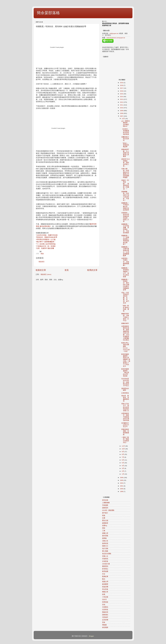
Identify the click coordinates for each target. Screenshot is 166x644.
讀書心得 (105, 533)
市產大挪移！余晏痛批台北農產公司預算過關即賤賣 (125, 173)
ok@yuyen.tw (114, 33)
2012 (122, 102)
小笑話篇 (105, 597)
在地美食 (105, 561)
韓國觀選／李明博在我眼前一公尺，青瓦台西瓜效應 (125, 272)
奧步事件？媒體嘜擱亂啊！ (46, 242)
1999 (122, 491)
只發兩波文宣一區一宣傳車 (46, 246)
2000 (122, 489)
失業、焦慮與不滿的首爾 (45, 248)
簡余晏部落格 (48, 13)
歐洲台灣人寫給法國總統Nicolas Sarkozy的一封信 (126, 347)
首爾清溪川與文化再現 (125, 139)
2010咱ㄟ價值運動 (108, 510)
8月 (123, 454)
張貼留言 (42, 262)
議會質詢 (105, 508)
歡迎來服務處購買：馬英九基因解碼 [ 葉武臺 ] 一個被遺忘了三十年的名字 (126, 360)
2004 (122, 483)
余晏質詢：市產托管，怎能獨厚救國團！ (125, 262)
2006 (122, 478)
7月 (123, 457)
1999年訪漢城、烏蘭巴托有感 (47, 235)
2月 (123, 471)
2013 (122, 99)
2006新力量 (106, 564)
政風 (104, 594)
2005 (122, 480)
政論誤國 (105, 587)
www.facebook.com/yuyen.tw (116, 38)
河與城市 (105, 617)
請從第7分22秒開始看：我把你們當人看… (126, 163)
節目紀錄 (105, 500)
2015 (122, 94)
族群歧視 (105, 543)
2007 (122, 116)
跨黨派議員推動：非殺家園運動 (125, 432)
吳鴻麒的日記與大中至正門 (125, 425)
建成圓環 (105, 584)
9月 (123, 452)
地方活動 (105, 549)
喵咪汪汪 (105, 546)
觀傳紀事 (105, 576)
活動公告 (105, 541)
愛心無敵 (105, 551)
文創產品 (105, 607)
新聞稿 (104, 538)
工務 (104, 531)
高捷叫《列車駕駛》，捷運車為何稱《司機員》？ (125, 185)
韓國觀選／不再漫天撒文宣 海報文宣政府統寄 (126, 207)
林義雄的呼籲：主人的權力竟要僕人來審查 (125, 153)
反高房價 (105, 620)
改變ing (105, 526)
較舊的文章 (92, 270)
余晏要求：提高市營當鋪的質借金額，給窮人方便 (125, 217)
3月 (123, 468)
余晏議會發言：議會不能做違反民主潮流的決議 (125, 417)
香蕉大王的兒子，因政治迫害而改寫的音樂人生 (125, 407)
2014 (122, 97)
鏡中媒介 (105, 513)
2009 (122, 111)
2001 (122, 486)
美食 (104, 622)
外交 (104, 574)
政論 (42, 254)
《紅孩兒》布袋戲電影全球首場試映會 (125, 132)
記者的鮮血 (125, 393)
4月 (123, 466)
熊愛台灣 (105, 582)
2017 (122, 88)
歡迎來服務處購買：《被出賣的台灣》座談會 (125, 372)
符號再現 (105, 559)
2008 (122, 113)
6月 (123, 460)
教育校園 (105, 571)
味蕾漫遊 (105, 602)
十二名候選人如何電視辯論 (46, 244)
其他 (104, 605)
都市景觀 (105, 536)
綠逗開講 (105, 627)
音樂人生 (105, 556)
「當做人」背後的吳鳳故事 (125, 145)
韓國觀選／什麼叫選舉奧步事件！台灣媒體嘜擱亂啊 (125, 251)
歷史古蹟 (105, 521)
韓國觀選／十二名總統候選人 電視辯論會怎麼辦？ (126, 240)
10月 (123, 449)
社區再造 (105, 610)
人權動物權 (106, 503)
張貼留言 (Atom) (46, 274)
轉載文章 (105, 592)
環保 (104, 528)
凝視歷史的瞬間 (125, 389)
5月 (123, 463)
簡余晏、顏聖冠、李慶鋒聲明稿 (125, 398)
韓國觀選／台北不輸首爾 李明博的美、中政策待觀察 (125, 229)
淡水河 (104, 599)
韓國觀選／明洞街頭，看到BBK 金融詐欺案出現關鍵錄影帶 (125, 285)
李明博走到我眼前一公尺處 (46, 239)
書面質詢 (105, 566)
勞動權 (104, 625)
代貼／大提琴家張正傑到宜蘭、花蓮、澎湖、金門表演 (125, 298)
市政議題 (105, 505)
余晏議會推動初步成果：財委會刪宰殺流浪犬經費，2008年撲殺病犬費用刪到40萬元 (125, 333)
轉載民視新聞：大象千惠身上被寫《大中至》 (125, 317)
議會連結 (105, 615)
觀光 (104, 579)
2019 (122, 83)
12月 (123, 119)
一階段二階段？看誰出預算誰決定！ (125, 440)
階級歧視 (105, 612)
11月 (123, 446)
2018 (122, 85)
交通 (104, 518)
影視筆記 (105, 569)
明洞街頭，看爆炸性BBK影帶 (47, 237)
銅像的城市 (125, 323)
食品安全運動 (107, 554)
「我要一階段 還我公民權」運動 (125, 308)
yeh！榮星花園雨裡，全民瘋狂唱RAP (126, 124)
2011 (122, 105)
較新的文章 (41, 270)
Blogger (91, 636)
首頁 (67, 270)
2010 (122, 108)
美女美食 (105, 589)
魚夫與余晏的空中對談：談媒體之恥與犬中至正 (125, 382)
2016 (122, 91)
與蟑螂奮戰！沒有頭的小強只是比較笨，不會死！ (125, 196)
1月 (123, 474)
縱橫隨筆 (105, 523)
